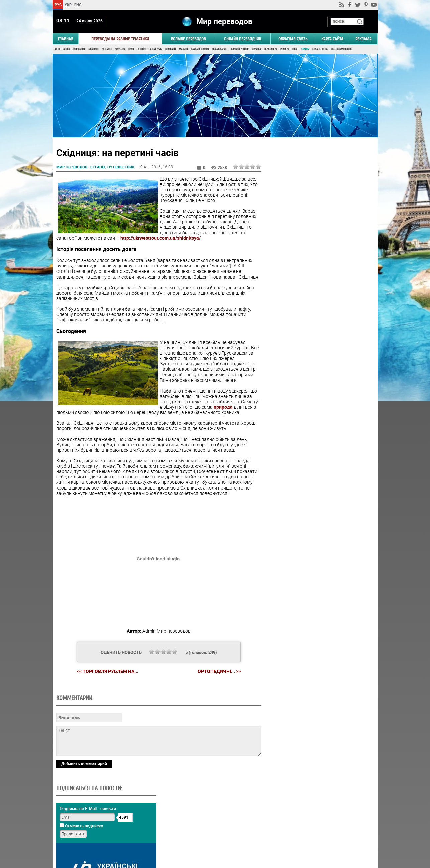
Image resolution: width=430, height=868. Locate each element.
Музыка (183, 49)
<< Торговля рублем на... (107, 672)
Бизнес (66, 49)
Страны (305, 49)
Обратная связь (293, 39)
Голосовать (320, 427)
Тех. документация (342, 49)
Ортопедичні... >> (219, 672)
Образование (220, 49)
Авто (57, 49)
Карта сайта (332, 39)
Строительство (320, 49)
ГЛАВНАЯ (66, 39)
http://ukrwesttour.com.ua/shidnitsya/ (160, 238)
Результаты (321, 437)
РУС (58, 5)
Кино (131, 49)
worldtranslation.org (311, 834)
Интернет (107, 49)
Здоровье (93, 49)
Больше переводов (188, 39)
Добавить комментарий (84, 810)
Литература (155, 49)
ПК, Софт (141, 49)
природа (223, 407)
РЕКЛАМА (364, 39)
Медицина (170, 49)
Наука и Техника (200, 49)
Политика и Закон (239, 49)
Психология (271, 49)
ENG (78, 5)
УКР (68, 5)
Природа (257, 49)
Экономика (79, 49)
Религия (285, 49)
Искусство (120, 49)
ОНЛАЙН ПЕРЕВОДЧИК (243, 39)
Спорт (295, 49)
